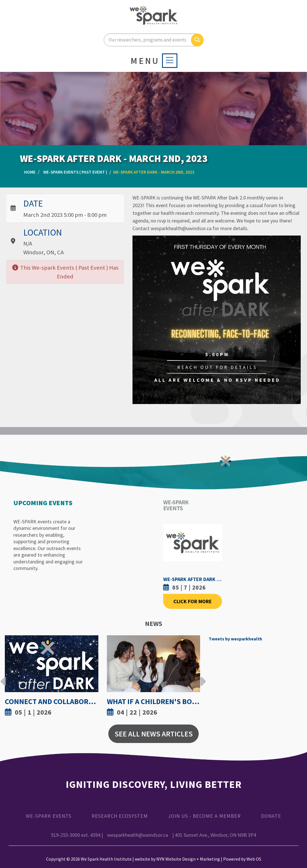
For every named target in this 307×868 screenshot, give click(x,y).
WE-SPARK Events (49, 816)
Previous (3, 677)
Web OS (254, 859)
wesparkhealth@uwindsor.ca (138, 835)
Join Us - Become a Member (204, 816)
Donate (271, 816)
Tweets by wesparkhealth (235, 639)
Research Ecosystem (120, 816)
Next (202, 677)
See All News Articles (154, 734)
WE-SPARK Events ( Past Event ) (75, 172)
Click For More (193, 601)
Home (30, 172)
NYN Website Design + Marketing (188, 859)
